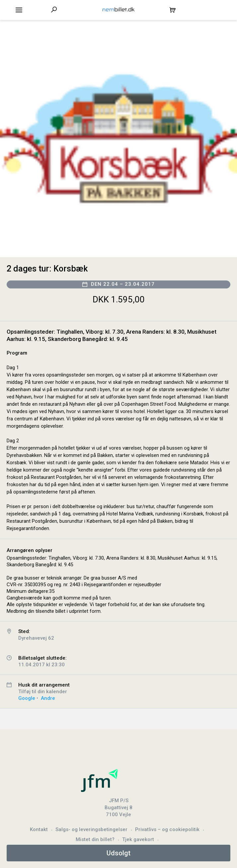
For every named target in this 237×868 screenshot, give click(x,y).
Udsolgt (118, 853)
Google (27, 698)
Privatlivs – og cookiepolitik (167, 829)
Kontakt (39, 829)
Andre (48, 698)
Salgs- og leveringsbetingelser (91, 829)
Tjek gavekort (138, 839)
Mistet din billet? (95, 839)
